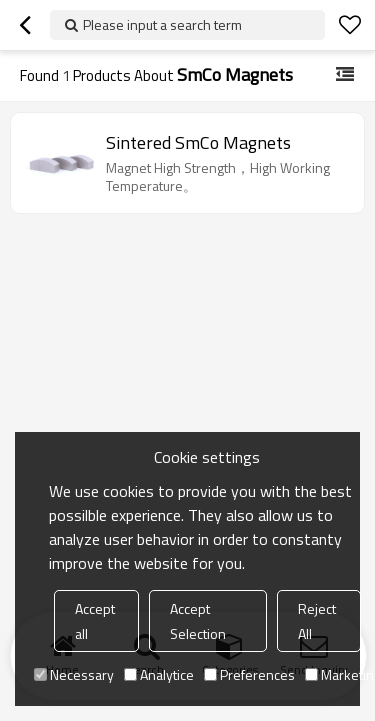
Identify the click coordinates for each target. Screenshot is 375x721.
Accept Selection (198, 621)
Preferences (249, 674)
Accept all (95, 621)
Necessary (74, 674)
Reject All (317, 621)
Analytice (159, 674)
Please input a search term (162, 24)
